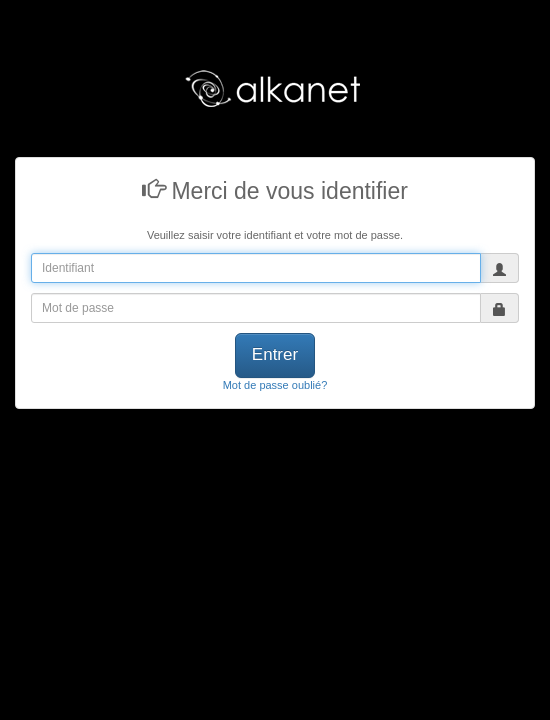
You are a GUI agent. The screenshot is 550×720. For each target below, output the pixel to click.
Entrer (275, 354)
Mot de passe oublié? (275, 385)
